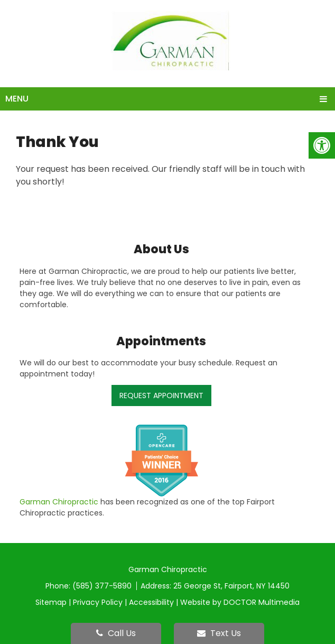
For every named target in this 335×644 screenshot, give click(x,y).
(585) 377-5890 (103, 586)
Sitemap (51, 602)
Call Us (116, 633)
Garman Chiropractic (59, 502)
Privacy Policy (98, 602)
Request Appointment (161, 395)
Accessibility (151, 602)
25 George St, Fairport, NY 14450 (231, 586)
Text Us (219, 633)
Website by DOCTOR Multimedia (240, 602)
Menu (17, 99)
